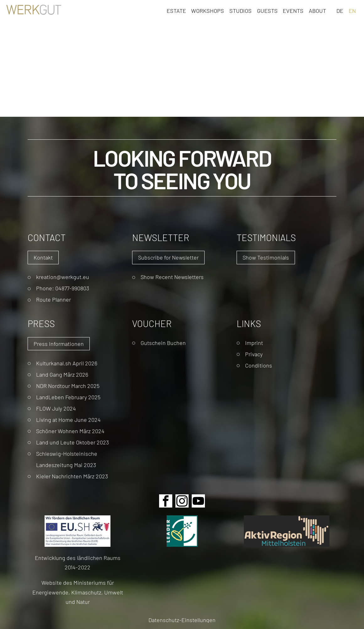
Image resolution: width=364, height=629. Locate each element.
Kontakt (43, 257)
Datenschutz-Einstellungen (182, 620)
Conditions (259, 365)
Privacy (254, 354)
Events (293, 10)
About (317, 10)
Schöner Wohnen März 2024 (70, 431)
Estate (176, 10)
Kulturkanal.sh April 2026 (67, 363)
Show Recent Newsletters (172, 277)
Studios (241, 10)
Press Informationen (59, 344)
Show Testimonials (266, 257)
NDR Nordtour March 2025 (68, 386)
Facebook (166, 501)
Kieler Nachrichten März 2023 (72, 476)
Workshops (208, 10)
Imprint (254, 343)
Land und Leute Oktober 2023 (72, 442)
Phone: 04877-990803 (63, 288)
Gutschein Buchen (163, 343)
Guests (267, 10)
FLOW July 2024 (56, 408)
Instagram (182, 501)
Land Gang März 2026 (62, 374)
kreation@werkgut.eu (63, 277)
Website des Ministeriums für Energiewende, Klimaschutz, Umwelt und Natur (78, 592)
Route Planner (54, 299)
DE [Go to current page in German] (340, 10)
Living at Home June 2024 (68, 419)
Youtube (198, 501)
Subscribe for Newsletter (168, 257)
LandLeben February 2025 (68, 397)
